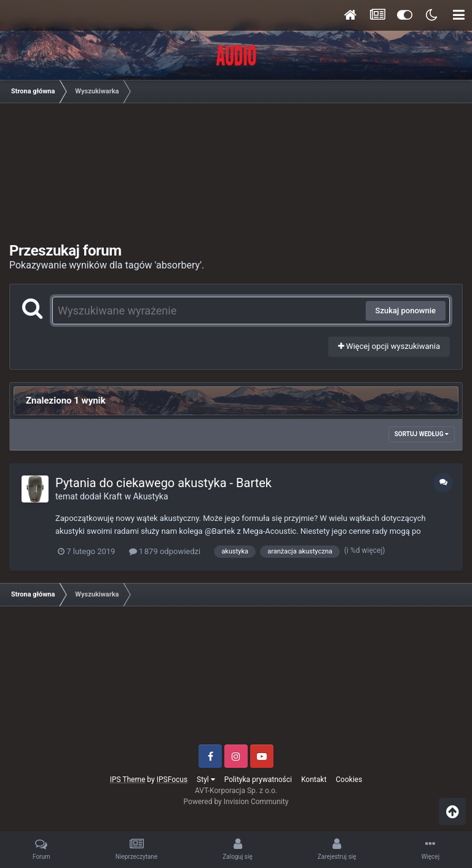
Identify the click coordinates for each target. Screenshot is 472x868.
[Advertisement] (240, 177)
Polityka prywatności (258, 780)
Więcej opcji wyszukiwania (389, 346)
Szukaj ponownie (406, 311)
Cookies (349, 780)
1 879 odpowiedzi (165, 551)
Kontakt (314, 780)
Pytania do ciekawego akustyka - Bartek (163, 483)
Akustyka (150, 496)
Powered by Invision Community (236, 802)
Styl (206, 780)
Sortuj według (422, 434)
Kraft (113, 496)
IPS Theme (128, 780)
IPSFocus (172, 780)
